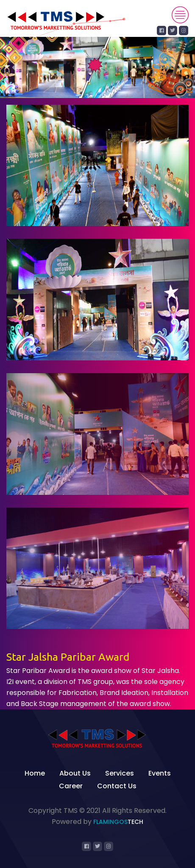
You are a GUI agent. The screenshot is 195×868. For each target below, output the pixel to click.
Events (160, 773)
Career (71, 786)
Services (120, 773)
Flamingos (118, 822)
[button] (15, 67)
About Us (75, 773)
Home (35, 773)
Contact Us (117, 786)
